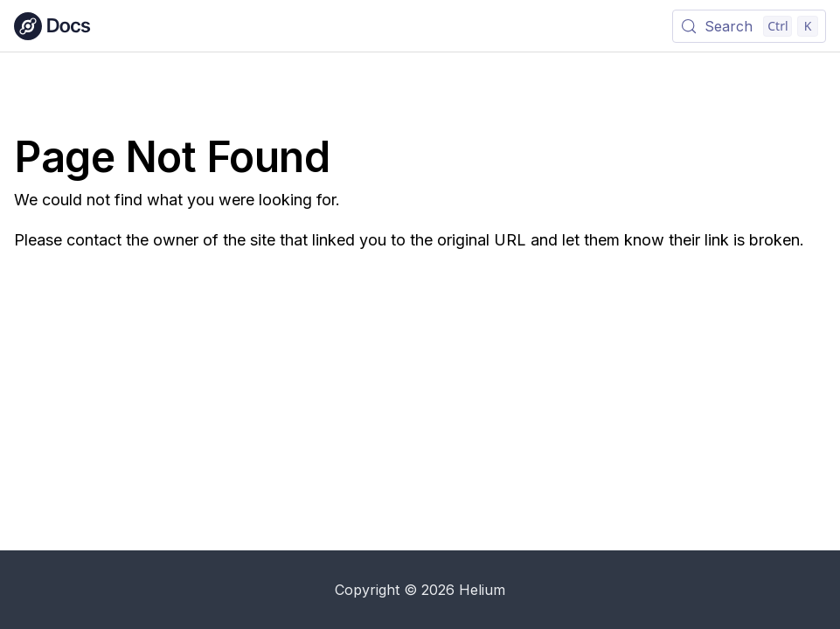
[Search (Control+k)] (749, 26)
